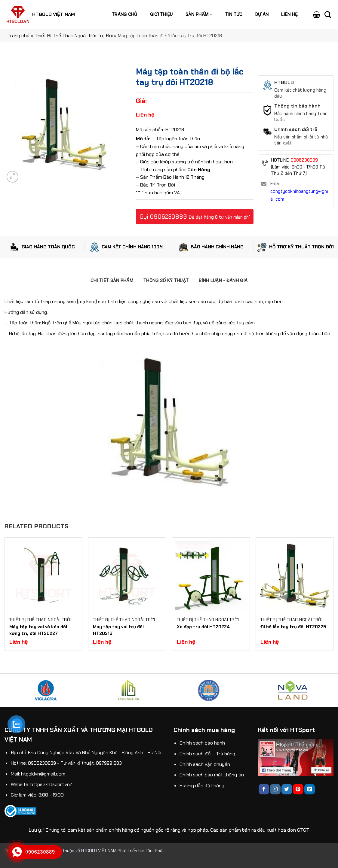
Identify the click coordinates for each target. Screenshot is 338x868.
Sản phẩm (199, 14)
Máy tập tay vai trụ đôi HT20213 (118, 630)
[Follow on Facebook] (264, 789)
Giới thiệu (161, 14)
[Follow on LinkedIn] (310, 789)
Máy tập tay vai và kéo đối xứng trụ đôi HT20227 (38, 630)
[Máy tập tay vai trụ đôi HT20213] (127, 576)
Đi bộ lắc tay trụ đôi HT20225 (293, 627)
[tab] (112, 281)
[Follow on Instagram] (275, 789)
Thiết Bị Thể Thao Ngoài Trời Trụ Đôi (74, 36)
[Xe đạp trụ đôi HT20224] (211, 576)
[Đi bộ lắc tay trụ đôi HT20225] (295, 576)
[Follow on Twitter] (287, 789)
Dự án (262, 14)
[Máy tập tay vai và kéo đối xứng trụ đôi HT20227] (43, 576)
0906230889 (168, 217)
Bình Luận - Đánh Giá (223, 281)
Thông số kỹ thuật (166, 281)
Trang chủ (125, 14)
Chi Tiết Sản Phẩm (112, 281)
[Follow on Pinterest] (298, 789)
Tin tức (234, 14)
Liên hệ (289, 14)
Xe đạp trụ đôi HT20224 (203, 627)
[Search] (328, 14)
